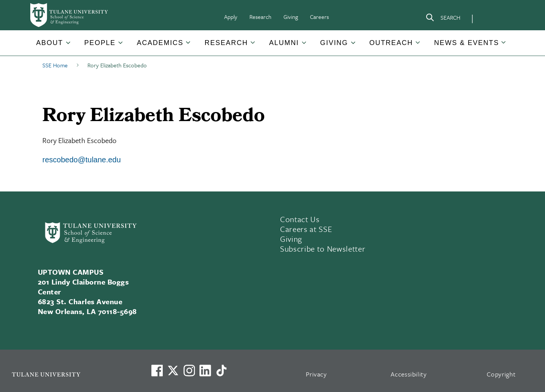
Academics (160, 43)
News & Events (466, 43)
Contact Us (300, 219)
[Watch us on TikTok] (221, 370)
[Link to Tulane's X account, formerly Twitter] (173, 370)
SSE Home (55, 65)
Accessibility (409, 374)
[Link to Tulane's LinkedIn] (205, 370)
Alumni (284, 43)
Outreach (391, 43)
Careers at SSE (306, 229)
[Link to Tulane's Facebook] (189, 370)
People (100, 43)
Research (260, 17)
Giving (291, 17)
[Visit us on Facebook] (157, 370)
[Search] (443, 19)
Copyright (501, 374)
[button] (50, 43)
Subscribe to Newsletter (323, 249)
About (50, 43)
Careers (319, 17)
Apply (231, 17)
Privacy (316, 374)
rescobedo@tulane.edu (82, 160)
